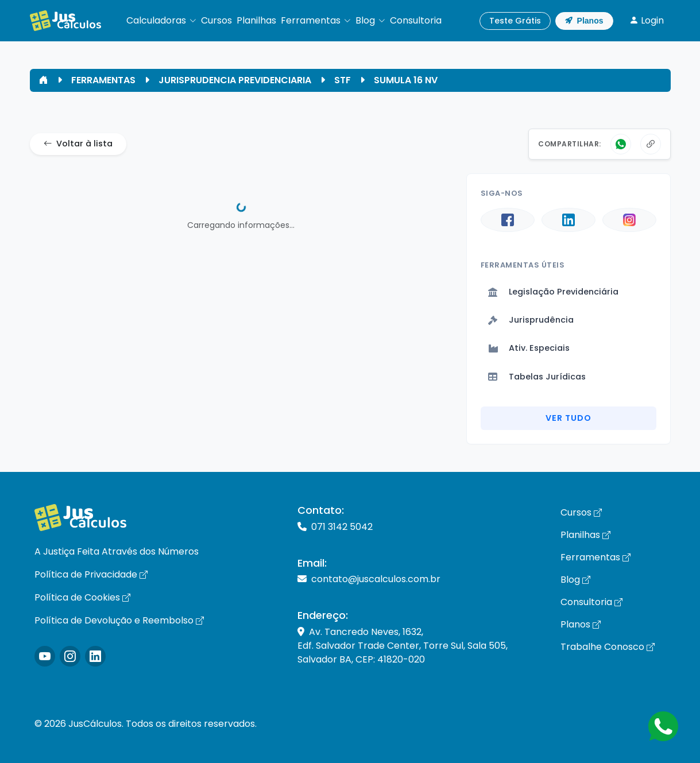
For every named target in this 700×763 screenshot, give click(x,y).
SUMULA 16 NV (406, 80)
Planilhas (585, 535)
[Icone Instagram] (45, 656)
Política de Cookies (82, 597)
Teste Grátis (515, 21)
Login (647, 20)
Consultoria (591, 602)
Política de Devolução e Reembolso (119, 620)
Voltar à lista (78, 144)
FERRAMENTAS (103, 80)
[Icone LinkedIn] (95, 656)
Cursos (581, 512)
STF (343, 80)
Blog (575, 580)
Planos (584, 21)
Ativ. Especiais (529, 348)
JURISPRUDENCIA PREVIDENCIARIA (235, 80)
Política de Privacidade (91, 574)
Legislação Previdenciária (553, 292)
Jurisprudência (531, 320)
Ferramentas (595, 557)
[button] (161, 21)
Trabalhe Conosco (608, 647)
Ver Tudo (568, 418)
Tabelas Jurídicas (537, 377)
